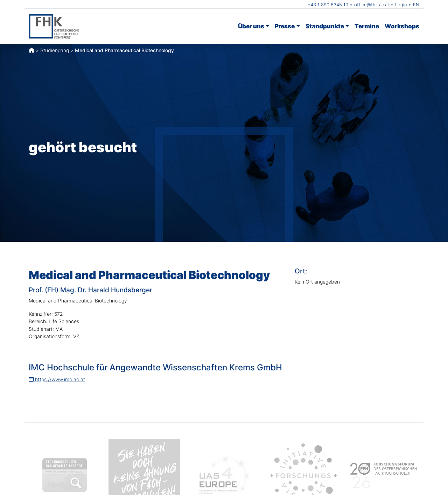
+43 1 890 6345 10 (328, 5)
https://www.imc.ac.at (57, 379)
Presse (285, 26)
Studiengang (55, 50)
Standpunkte (325, 26)
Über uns (251, 26)
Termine (367, 26)
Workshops (402, 26)
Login (401, 5)
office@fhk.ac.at (372, 5)
